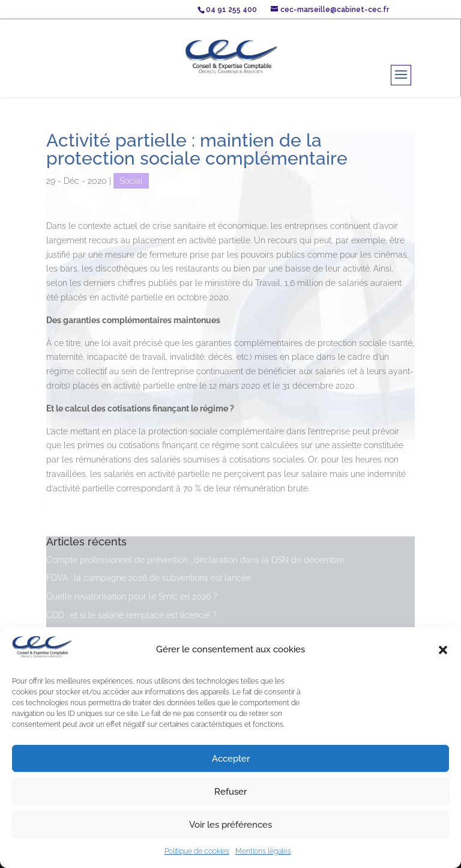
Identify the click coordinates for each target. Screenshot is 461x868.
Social (131, 181)
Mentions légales (263, 851)
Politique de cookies (197, 851)
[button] (443, 650)
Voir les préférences (230, 825)
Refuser (230, 792)
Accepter (231, 759)
